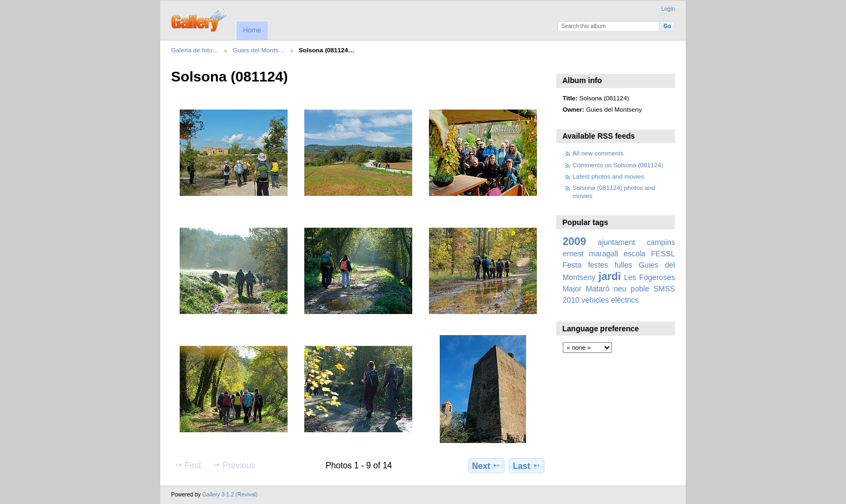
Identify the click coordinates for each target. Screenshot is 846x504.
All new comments (598, 153)
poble (640, 289)
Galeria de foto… (195, 50)
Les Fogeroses (649, 277)
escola (635, 254)
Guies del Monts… (258, 50)
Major (572, 289)
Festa (572, 265)
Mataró (598, 289)
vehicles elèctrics (610, 300)
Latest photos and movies (608, 176)
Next (486, 466)
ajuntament (616, 242)
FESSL (663, 254)
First (187, 465)
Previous (234, 465)
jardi (609, 276)
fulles (623, 265)
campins (661, 242)
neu (620, 289)
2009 (575, 241)
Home (252, 30)
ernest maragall (591, 254)
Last (527, 466)
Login (668, 9)
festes (598, 265)
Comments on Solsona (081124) (618, 165)
